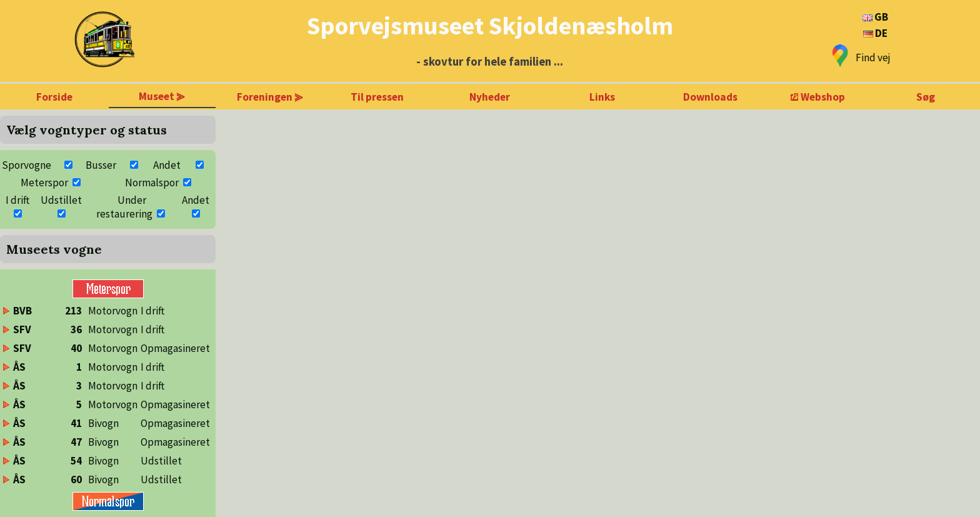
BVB (22, 311)
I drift (17, 200)
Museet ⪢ (162, 96)
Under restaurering (124, 207)
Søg (926, 97)
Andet (167, 165)
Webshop (823, 97)
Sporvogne (27, 165)
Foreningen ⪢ (270, 97)
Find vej (873, 58)
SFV (22, 329)
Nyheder (490, 97)
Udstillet (61, 200)
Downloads (710, 97)
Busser (101, 165)
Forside (54, 97)
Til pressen (377, 97)
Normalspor (152, 183)
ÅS (19, 367)
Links (602, 97)
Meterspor (44, 183)
